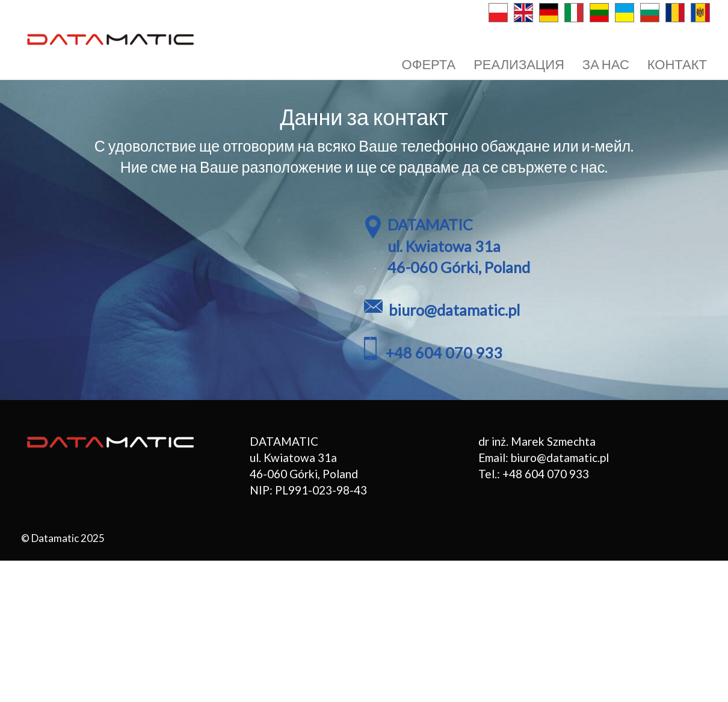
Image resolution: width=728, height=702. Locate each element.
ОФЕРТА (429, 64)
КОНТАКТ (677, 64)
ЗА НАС (606, 64)
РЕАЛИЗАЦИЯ (519, 64)
